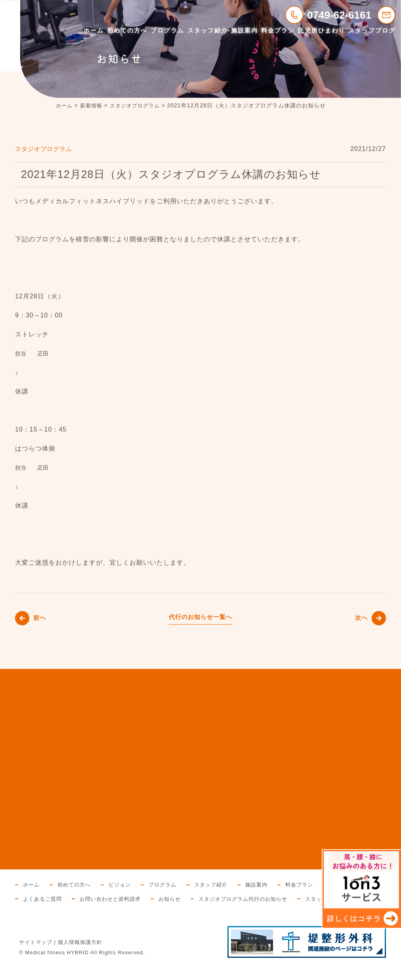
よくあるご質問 (103, 899)
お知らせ (237, 899)
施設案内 (244, 30)
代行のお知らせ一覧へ (200, 617)
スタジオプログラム (45, 149)
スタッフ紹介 (208, 30)
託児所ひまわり (322, 30)
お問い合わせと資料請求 (175, 899)
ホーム (94, 30)
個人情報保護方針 (80, 956)
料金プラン (278, 30)
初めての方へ (127, 30)
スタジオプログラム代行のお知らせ (314, 899)
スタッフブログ (372, 30)
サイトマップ (36, 956)
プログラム (167, 30)
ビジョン (124, 884)
